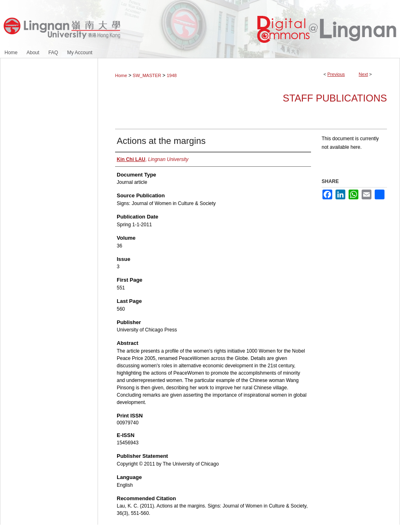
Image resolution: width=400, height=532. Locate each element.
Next (363, 74)
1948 (171, 75)
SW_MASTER (147, 75)
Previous (336, 74)
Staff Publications (335, 98)
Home (121, 75)
